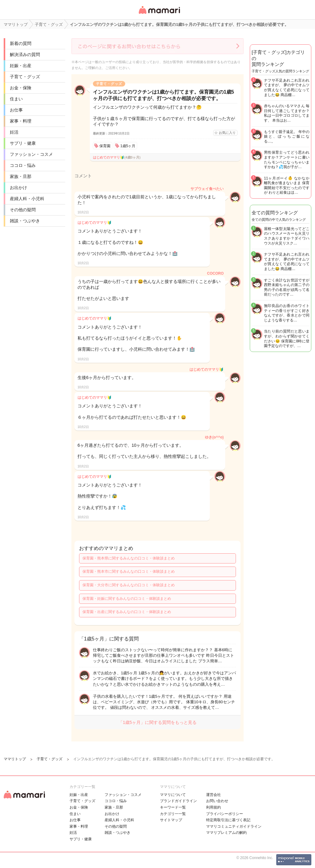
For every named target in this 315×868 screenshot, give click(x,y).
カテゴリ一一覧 (173, 814)
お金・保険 (21, 88)
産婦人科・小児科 (27, 199)
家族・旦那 (21, 176)
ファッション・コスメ (31, 154)
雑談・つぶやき (25, 221)
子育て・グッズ (25, 77)
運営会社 (213, 795)
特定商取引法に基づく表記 (228, 820)
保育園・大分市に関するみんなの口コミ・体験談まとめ (129, 585)
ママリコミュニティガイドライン (234, 826)
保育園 (105, 146)
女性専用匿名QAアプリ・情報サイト (159, 14)
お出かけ (18, 188)
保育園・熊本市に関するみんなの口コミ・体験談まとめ (129, 571)
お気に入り (227, 133)
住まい (16, 99)
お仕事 (16, 110)
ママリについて (173, 795)
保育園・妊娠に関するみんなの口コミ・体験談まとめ (127, 599)
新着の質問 (21, 43)
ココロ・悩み (23, 165)
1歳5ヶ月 (128, 146)
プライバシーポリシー (225, 814)
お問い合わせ (217, 801)
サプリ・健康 (23, 143)
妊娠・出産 (21, 66)
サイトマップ (171, 820)
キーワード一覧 (173, 807)
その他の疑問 (23, 210)
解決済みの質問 (25, 55)
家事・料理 (21, 121)
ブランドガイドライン (178, 801)
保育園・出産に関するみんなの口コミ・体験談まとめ (127, 612)
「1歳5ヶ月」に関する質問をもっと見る (157, 722)
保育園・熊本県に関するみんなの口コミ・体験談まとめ (129, 558)
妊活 (14, 132)
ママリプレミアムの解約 (226, 833)
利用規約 (213, 807)
